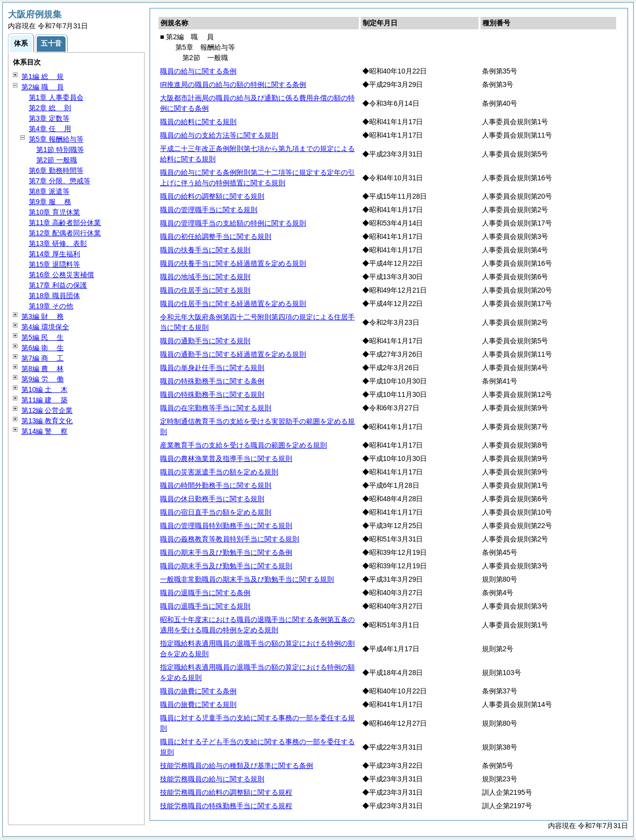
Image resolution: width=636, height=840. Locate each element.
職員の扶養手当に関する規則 (205, 250)
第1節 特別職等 (60, 150)
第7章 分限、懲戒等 (60, 181)
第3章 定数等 (49, 118)
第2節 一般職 (57, 160)
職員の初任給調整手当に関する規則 (216, 236)
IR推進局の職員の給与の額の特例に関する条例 (233, 84)
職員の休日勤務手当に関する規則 (212, 499)
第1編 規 (42, 76)
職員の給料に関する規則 (198, 122)
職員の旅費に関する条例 (198, 691)
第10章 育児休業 (54, 212)
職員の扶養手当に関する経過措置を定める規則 (233, 263)
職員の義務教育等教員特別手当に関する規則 (230, 539)
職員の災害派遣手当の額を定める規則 (219, 472)
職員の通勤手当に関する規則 (205, 341)
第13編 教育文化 (47, 421)
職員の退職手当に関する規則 (205, 606)
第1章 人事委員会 (56, 97)
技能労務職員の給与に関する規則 (212, 779)
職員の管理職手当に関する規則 (209, 210)
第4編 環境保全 (45, 327)
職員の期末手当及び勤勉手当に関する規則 (226, 566)
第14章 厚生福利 (54, 254)
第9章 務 (50, 202)
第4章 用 (50, 129)
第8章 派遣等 (49, 191)
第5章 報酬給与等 (56, 139)
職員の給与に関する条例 (198, 71)
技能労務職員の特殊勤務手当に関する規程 (226, 806)
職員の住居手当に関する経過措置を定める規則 (233, 304)
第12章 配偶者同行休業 (65, 233)
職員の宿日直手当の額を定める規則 (216, 512)
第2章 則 (50, 108)
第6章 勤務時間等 (56, 170)
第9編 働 (42, 379)
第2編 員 (42, 87)
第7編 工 (42, 358)
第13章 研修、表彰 (58, 243)
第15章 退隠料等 (54, 264)
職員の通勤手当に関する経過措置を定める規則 (233, 354)
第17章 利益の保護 (58, 285)
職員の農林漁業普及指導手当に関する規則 (226, 458)
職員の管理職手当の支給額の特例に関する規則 (233, 223)
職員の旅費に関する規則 (198, 704)
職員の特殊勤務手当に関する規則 (212, 394)
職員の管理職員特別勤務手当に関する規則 (226, 526)
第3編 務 (42, 316)
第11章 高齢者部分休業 (65, 223)
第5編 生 (42, 337)
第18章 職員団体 (54, 296)
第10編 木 (44, 389)
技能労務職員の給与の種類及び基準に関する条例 (237, 765)
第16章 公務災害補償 (61, 275)
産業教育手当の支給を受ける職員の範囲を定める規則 (243, 445)
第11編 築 (44, 400)
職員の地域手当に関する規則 (205, 277)
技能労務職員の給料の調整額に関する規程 (226, 792)
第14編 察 (44, 431)
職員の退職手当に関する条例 (205, 593)
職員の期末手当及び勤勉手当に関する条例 (226, 552)
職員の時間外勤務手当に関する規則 (216, 485)
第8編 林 (42, 369)
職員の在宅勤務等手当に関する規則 (216, 408)
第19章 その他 (51, 306)
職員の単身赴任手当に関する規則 (212, 368)
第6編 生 (42, 348)
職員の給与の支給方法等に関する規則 (219, 135)
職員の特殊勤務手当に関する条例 (212, 381)
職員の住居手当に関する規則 (205, 290)
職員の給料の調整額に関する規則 (212, 196)
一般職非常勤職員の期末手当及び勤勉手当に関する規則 (247, 579)
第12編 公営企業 (47, 410)
